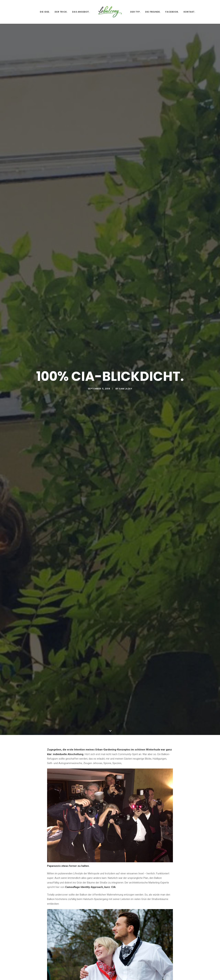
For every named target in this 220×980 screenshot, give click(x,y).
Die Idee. (45, 12)
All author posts (82, 685)
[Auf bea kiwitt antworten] (170, 848)
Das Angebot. (81, 12)
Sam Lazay (126, 133)
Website (139, 976)
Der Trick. (61, 12)
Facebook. (172, 12)
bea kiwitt (72, 847)
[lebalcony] (110, 12)
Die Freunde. (153, 12)
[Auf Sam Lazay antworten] (170, 804)
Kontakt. (189, 12)
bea (68, 753)
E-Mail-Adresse (101, 976)
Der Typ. (135, 12)
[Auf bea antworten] (170, 753)
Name (52, 976)
